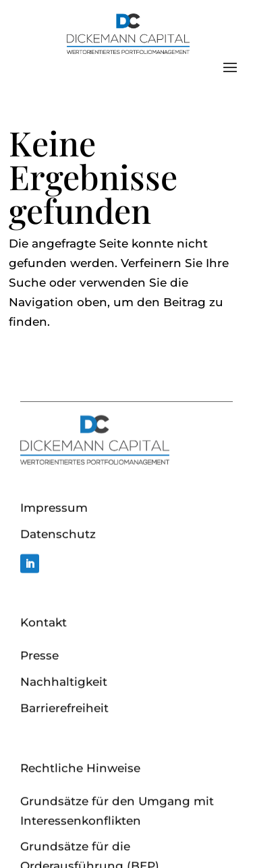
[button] (24, 844)
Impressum (54, 561)
